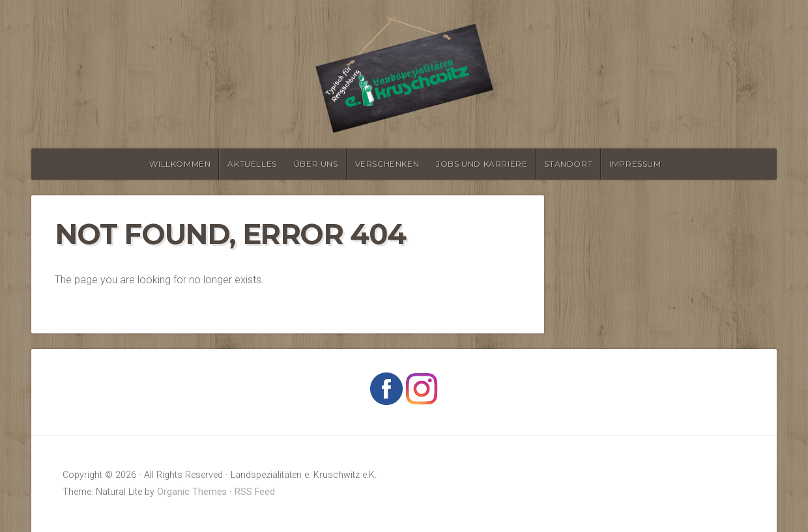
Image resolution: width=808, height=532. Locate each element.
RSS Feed (255, 492)
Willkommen (180, 164)
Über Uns (316, 164)
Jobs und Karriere (482, 164)
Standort (568, 164)
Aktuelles (252, 164)
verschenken (387, 164)
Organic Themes (192, 492)
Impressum (635, 164)
